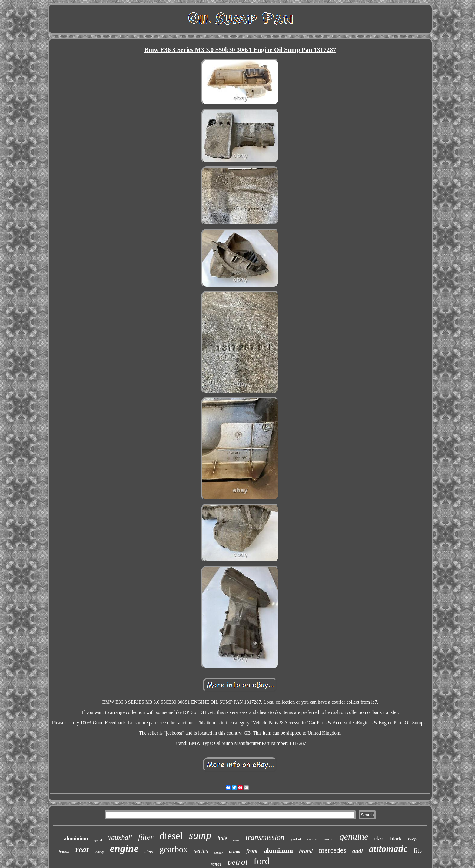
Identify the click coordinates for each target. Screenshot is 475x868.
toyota (235, 852)
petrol (237, 862)
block (396, 839)
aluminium (76, 838)
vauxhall (120, 838)
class (379, 838)
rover (236, 840)
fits (418, 850)
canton (312, 839)
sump (200, 835)
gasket (296, 839)
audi (358, 851)
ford (262, 861)
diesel (171, 836)
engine (124, 848)
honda (64, 852)
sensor (219, 853)
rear (83, 850)
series (201, 851)
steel (149, 851)
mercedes (332, 850)
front (252, 851)
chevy (100, 852)
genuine (354, 836)
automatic (388, 849)
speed (98, 840)
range (216, 864)
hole (222, 838)
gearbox (173, 849)
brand (306, 851)
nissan (329, 839)
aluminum (278, 850)
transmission (265, 837)
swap (412, 839)
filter (146, 837)
